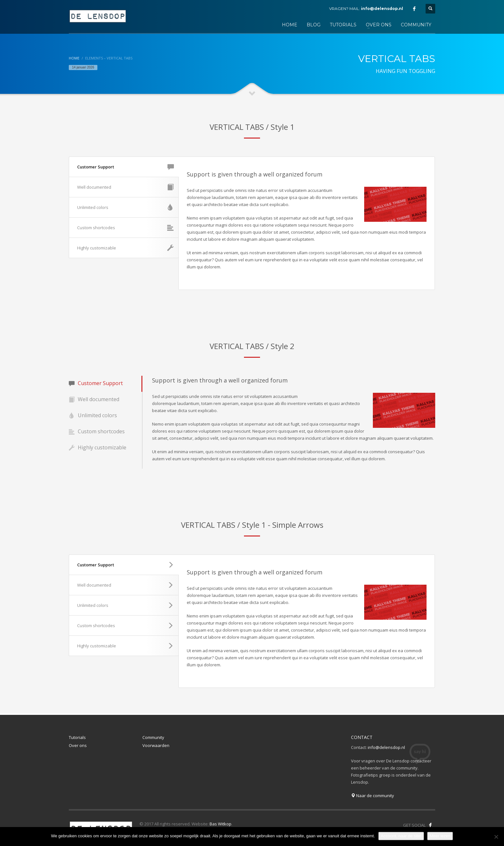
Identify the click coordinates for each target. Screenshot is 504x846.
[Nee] (496, 837)
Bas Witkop (221, 824)
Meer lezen (440, 836)
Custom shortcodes (125, 228)
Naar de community (373, 796)
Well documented (125, 187)
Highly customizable (125, 248)
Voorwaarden (156, 745)
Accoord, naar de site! (401, 836)
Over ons (78, 745)
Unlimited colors (125, 207)
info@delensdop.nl (382, 9)
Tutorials (77, 737)
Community (153, 737)
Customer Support (126, 167)
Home (74, 58)
